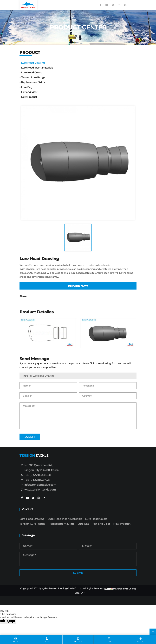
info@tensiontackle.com (40, 485)
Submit (78, 573)
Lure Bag (27, 87)
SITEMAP (80, 593)
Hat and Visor (29, 92)
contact (47, 641)
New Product (29, 97)
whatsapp (78, 641)
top (109, 641)
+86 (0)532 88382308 (38, 475)
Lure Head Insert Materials (37, 68)
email (16, 641)
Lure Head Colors (32, 73)
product (140, 641)
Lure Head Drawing (33, 63)
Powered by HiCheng (124, 589)
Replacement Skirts (33, 82)
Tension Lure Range (33, 77)
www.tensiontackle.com (40, 490)
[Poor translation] (11, 621)
